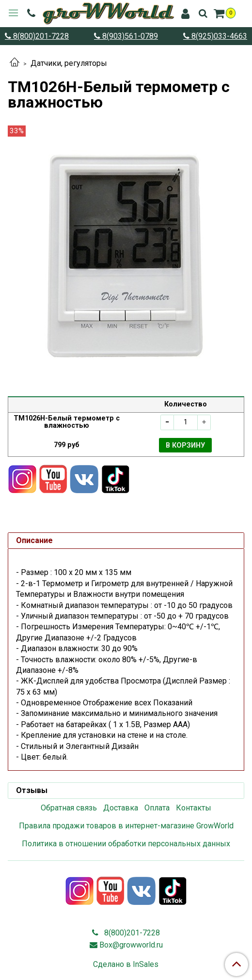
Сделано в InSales (126, 964)
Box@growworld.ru (131, 945)
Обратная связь (69, 808)
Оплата (157, 808)
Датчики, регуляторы (69, 63)
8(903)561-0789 (129, 36)
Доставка (121, 808)
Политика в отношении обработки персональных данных (126, 844)
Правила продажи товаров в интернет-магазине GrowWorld (126, 826)
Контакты (194, 808)
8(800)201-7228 (40, 36)
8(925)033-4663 (218, 36)
